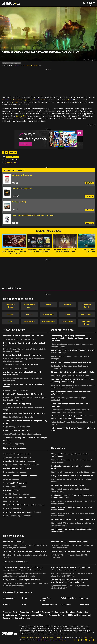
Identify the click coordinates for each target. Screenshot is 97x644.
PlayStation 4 (6, 63)
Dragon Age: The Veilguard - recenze (20, 498)
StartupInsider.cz (22, 618)
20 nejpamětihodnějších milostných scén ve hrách (73, 372)
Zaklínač (68, 305)
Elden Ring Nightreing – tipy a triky (18, 417)
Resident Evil (29, 322)
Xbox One (17, 63)
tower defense (12, 157)
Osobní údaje (44, 638)
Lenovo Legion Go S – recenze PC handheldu (71, 551)
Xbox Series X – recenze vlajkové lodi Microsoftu (24, 551)
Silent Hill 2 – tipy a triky (14, 444)
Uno (24, 605)
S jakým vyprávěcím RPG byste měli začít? (22, 580)
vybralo (69, 100)
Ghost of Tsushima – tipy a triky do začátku (22, 434)
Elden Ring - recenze (12, 479)
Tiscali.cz (7, 612)
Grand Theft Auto (29, 306)
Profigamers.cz (58, 612)
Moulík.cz (43, 615)
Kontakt (57, 638)
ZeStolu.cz (71, 612)
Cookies (36, 638)
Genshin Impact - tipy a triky (16, 390)
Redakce (30, 638)
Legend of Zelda (87, 323)
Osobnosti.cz (82, 612)
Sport (22, 612)
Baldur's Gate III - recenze (15, 487)
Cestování (36, 612)
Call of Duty (48, 314)
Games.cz (46, 612)
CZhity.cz (72, 615)
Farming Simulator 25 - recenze (17, 468)
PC (12, 63)
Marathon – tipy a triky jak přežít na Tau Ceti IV (24, 336)
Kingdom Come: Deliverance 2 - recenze (21, 465)
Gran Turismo (68, 322)
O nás (63, 638)
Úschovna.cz (24, 615)
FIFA (10, 322)
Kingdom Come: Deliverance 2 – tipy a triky (22, 355)
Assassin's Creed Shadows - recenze (19, 461)
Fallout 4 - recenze (12, 501)
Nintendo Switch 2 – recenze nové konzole (70, 542)
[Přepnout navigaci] (87, 3)
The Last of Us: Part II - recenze (17, 458)
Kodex (52, 638)
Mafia (49, 305)
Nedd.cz (34, 615)
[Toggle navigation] (94, 3)
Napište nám (88, 638)
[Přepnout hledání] (84, 3)
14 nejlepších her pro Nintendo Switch (68, 485)
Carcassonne (9, 598)
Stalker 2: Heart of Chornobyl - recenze (20, 476)
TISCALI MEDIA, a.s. (42, 640)
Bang (25, 598)
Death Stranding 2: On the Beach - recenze (22, 512)
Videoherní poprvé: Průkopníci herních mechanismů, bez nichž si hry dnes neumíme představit (71, 338)
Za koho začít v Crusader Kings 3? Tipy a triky (23, 394)
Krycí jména (66, 605)
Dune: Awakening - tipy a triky (16, 430)
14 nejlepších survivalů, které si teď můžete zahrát (73, 519)
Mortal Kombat (49, 322)
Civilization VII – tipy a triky (15, 368)
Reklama (23, 638)
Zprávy (16, 612)
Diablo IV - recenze (12, 490)
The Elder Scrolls (87, 306)
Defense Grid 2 (39, 100)
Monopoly (84, 598)
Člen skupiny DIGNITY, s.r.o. (58, 640)
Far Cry (29, 314)
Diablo (68, 314)
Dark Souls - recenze (12, 509)
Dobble (6, 605)
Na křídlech (85, 605)
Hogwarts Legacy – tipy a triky (16, 427)
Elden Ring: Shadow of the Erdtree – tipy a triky (24, 413)
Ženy (28, 612)
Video (16, 66)
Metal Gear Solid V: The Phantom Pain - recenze (24, 505)
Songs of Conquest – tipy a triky (17, 404)
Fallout (10, 314)
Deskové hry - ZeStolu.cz (18, 592)
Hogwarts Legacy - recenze (15, 472)
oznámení (15, 102)
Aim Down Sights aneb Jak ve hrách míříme (70, 376)
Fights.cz (53, 615)
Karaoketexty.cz (10, 615)
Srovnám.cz (8, 618)
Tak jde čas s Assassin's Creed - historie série (71, 362)
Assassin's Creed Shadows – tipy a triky (20, 365)
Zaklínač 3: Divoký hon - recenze (17, 454)
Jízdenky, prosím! (49, 605)
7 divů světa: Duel (68, 598)
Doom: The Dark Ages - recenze (17, 516)
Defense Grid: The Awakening (14, 100)
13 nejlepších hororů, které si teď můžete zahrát (72, 476)
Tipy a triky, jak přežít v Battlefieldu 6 (20, 339)
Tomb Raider (87, 314)
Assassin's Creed (10, 306)
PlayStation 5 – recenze (13, 542)
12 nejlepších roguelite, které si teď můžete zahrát (73, 472)
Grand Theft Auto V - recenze (16, 494)
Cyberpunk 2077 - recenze (15, 483)
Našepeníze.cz (84, 615)
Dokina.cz (62, 615)
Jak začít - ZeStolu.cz (16, 562)
